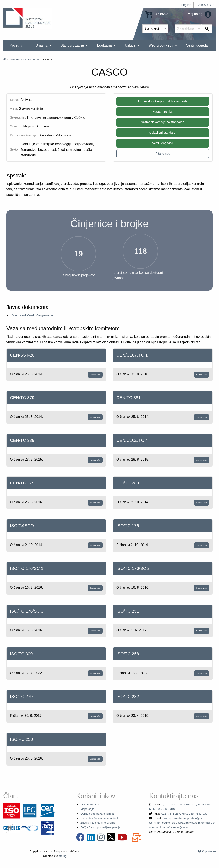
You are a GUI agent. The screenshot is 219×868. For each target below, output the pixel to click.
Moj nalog (199, 14)
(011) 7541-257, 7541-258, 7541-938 (184, 814)
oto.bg (63, 856)
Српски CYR (205, 5)
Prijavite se (209, 851)
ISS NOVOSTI (90, 804)
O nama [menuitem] (41, 45)
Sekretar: (16, 126)
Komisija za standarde (24, 59)
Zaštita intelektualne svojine (98, 823)
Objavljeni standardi (163, 133)
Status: (15, 100)
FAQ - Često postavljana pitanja (100, 827)
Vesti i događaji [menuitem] (198, 45)
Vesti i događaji (163, 143)
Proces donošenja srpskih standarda (163, 101)
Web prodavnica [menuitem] (161, 45)
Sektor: (15, 149)
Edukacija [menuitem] (104, 45)
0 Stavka (157, 14)
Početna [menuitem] (16, 45)
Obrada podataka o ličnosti (97, 814)
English (186, 5)
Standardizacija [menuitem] (72, 45)
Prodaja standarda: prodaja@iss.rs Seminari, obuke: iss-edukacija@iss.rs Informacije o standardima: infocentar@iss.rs (182, 823)
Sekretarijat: (18, 117)
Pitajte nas (163, 154)
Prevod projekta (163, 112)
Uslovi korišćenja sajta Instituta (100, 818)
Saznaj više (95, 375)
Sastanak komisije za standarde (163, 122)
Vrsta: (14, 108)
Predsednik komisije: (24, 135)
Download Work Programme (32, 315)
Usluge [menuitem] (130, 45)
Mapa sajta (87, 809)
